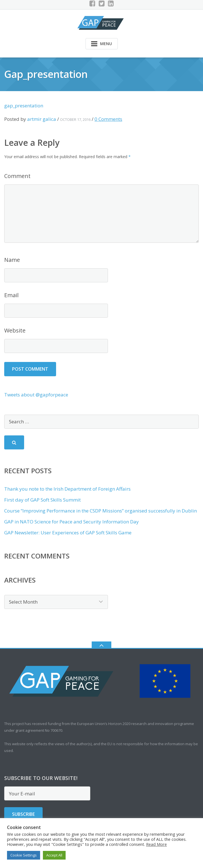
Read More (156, 844)
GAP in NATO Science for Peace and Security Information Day (71, 522)
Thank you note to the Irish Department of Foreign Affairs (67, 489)
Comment (17, 176)
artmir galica (42, 119)
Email (11, 295)
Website (15, 330)
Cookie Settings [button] (24, 855)
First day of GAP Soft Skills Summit (42, 500)
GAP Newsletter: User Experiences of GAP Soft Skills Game (68, 533)
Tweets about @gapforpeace (36, 395)
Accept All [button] (54, 855)
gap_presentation (24, 106)
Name (12, 260)
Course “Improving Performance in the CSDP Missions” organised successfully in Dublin (101, 511)
